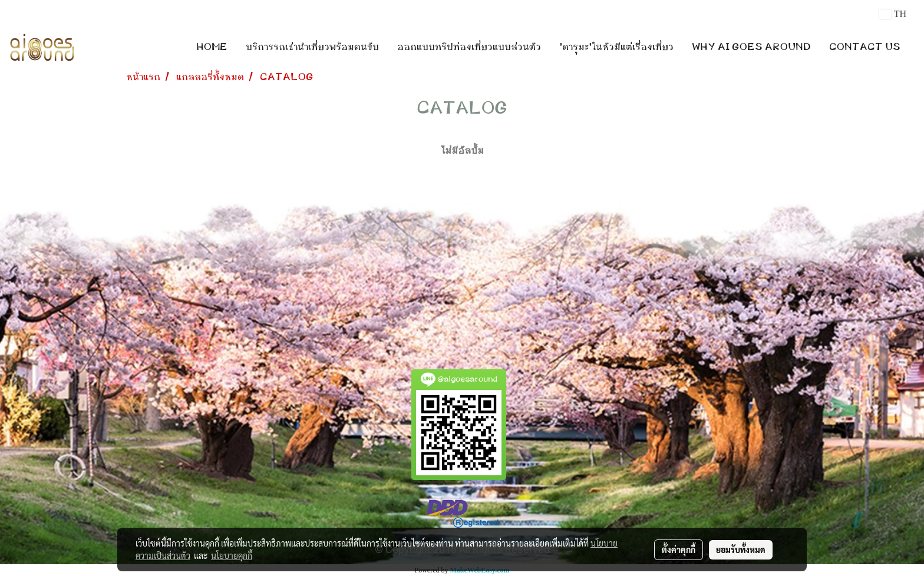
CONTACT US (865, 47)
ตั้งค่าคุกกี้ (679, 549)
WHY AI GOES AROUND (751, 47)
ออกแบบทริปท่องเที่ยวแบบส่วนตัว (469, 47)
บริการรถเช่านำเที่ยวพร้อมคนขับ (312, 47)
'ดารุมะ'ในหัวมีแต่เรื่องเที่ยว (616, 47)
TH (893, 14)
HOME (212, 47)
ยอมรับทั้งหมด (741, 549)
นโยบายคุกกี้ (232, 555)
